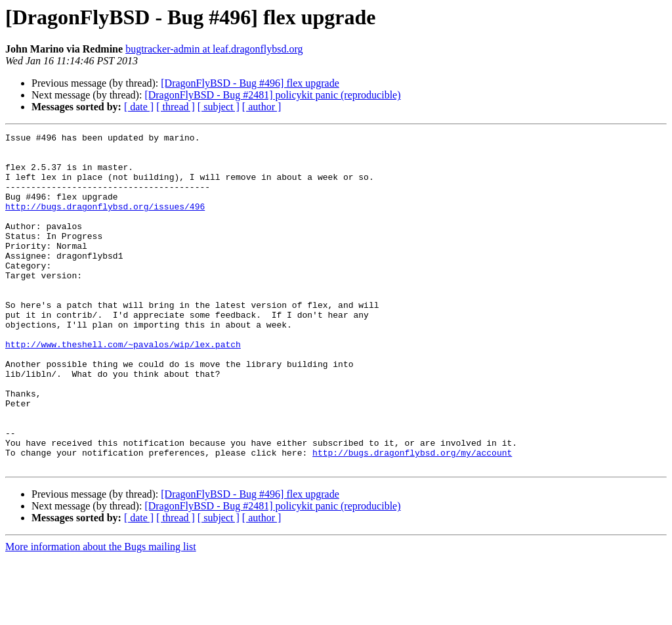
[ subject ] (219, 107)
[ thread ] (176, 107)
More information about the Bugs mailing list (101, 614)
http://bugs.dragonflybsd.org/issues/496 (105, 222)
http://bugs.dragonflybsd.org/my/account (412, 517)
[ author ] (262, 107)
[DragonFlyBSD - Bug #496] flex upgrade (250, 83)
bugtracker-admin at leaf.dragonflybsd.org (214, 49)
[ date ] (139, 107)
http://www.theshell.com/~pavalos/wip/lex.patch (123, 387)
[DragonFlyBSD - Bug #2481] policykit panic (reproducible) (272, 95)
